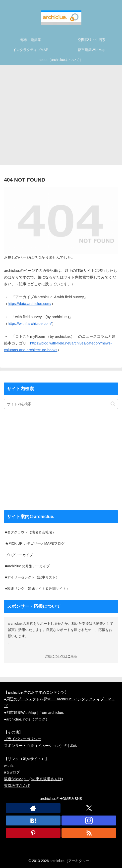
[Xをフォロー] (89, 808)
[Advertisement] (61, 117)
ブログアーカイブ (19, 555)
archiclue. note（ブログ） (28, 719)
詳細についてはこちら (61, 656)
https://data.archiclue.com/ (30, 304)
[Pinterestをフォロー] (33, 833)
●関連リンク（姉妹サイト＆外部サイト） (37, 588)
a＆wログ (12, 772)
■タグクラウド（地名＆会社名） (30, 532)
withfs (9, 765)
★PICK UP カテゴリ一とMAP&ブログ (35, 543)
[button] (113, 404)
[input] (61, 404)
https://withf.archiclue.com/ (30, 323)
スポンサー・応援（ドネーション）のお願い (41, 746)
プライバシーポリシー (23, 739)
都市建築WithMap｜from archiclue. (35, 712)
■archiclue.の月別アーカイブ (27, 566)
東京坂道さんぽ (17, 786)
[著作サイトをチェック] (33, 808)
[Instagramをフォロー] (89, 820)
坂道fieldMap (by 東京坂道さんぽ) (33, 779)
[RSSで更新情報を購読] (89, 833)
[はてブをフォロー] (33, 820)
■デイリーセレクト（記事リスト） (32, 577)
